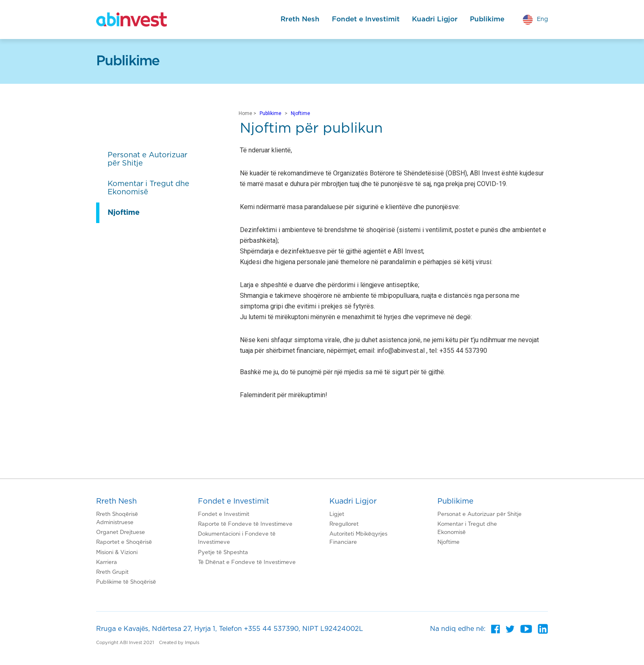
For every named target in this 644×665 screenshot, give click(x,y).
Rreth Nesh (300, 19)
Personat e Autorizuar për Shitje (480, 514)
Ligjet (337, 514)
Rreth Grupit (112, 572)
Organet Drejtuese (121, 533)
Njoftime (300, 113)
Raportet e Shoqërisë (124, 542)
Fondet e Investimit (366, 19)
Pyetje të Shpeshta (223, 553)
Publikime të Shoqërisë (126, 582)
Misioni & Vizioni (117, 553)
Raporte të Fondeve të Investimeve (245, 524)
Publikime (487, 19)
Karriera (107, 563)
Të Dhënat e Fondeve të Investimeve (247, 563)
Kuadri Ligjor (435, 19)
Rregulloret (344, 524)
